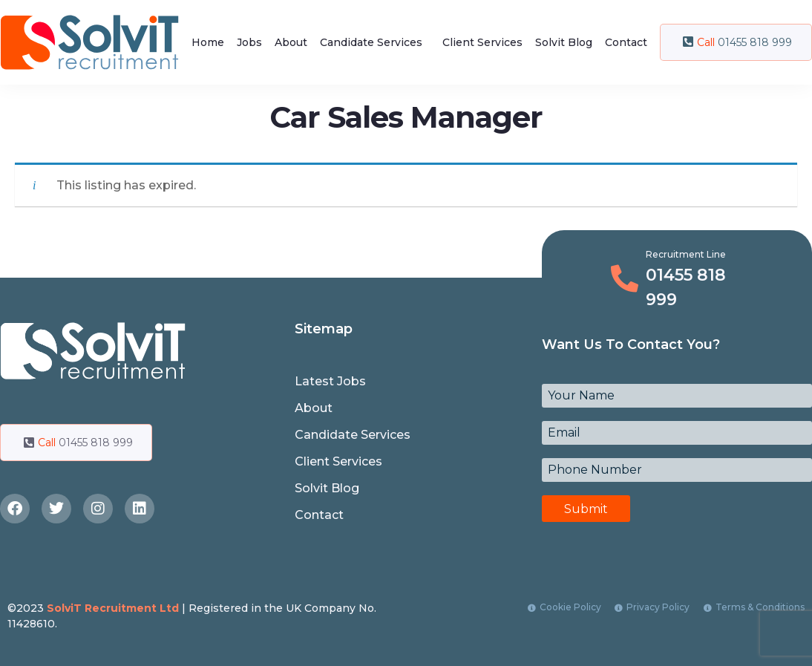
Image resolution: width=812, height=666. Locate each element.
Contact (626, 42)
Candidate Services (371, 42)
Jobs (249, 42)
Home (208, 42)
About (291, 42)
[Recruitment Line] (625, 279)
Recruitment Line (686, 254)
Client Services (482, 42)
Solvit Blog (564, 42)
